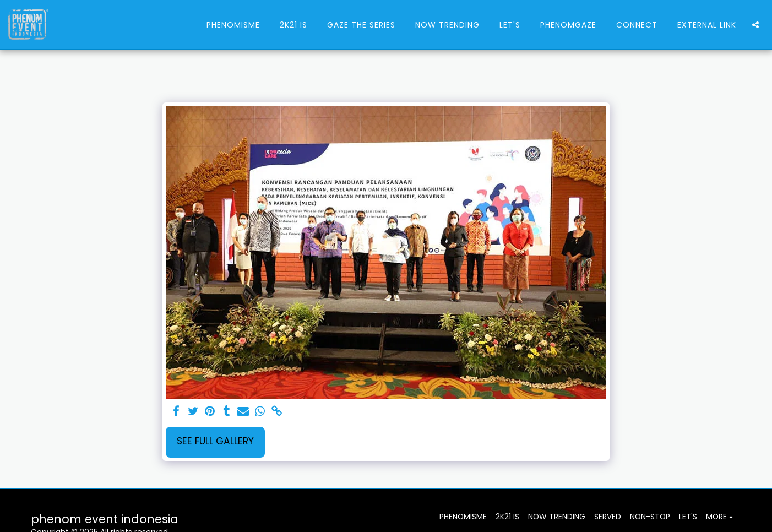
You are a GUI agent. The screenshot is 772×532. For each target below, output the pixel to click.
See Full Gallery (215, 441)
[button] (755, 25)
